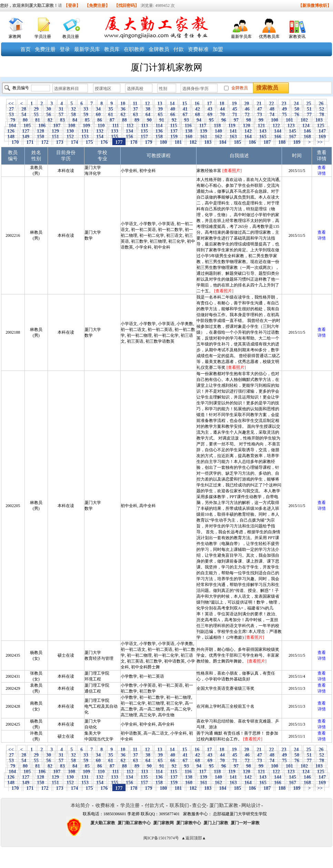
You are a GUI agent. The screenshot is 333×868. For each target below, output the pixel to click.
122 (276, 126)
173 (60, 142)
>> (320, 142)
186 (252, 142)
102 (304, 120)
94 (199, 120)
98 (249, 120)
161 (204, 137)
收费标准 (105, 805)
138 (189, 131)
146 (307, 131)
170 (15, 142)
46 (247, 109)
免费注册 (45, 49)
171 (30, 142)
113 (145, 126)
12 (147, 104)
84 (75, 120)
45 (235, 109)
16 (197, 104)
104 (12, 126)
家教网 (15, 37)
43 (210, 109)
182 (193, 142)
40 (173, 109)
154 (100, 137)
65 (160, 115)
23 (284, 104)
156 (130, 137)
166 (278, 137)
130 (70, 131)
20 (247, 104)
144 (278, 131)
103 (319, 120)
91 (162, 120)
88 (125, 120)
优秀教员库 (269, 37)
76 (297, 115)
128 (41, 131)
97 (236, 120)
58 (74, 115)
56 (49, 115)
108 (72, 126)
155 (115, 137)
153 (85, 137)
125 (321, 126)
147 (322, 131)
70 (223, 115)
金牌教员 (159, 49)
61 (111, 115)
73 (260, 115)
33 (86, 109)
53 (12, 115)
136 (159, 131)
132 (100, 131)
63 (136, 115)
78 (322, 115)
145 (293, 131)
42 (198, 109)
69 (210, 115)
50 (297, 109)
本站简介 (80, 805)
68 (198, 115)
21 (259, 104)
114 (159, 126)
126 (11, 131)
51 (309, 109)
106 (42, 126)
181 (178, 142)
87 (112, 120)
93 (187, 120)
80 (25, 120)
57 (61, 115)
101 (290, 120)
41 (185, 109)
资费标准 (198, 49)
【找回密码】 (127, 6)
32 (74, 109)
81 (38, 120)
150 (41, 137)
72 (247, 115)
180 (163, 142)
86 (100, 120)
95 (211, 120)
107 (57, 126)
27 (12, 109)
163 (233, 137)
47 (260, 109)
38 (148, 109)
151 (55, 137)
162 (219, 137)
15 (185, 104)
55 (36, 115)
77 (309, 115)
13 (160, 104)
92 (174, 120)
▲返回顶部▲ (194, 838)
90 (149, 120)
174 (74, 142)
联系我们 (179, 805)
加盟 (218, 49)
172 (45, 142)
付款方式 (154, 805)
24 (296, 104)
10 (123, 104)
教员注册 (71, 37)
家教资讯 (297, 37)
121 (261, 126)
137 (174, 131)
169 (322, 137)
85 (87, 120)
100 (275, 120)
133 (115, 131)
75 (285, 115)
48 (272, 109)
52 (322, 109)
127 (26, 131)
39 (160, 109)
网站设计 (251, 805)
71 (235, 115)
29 (36, 109)
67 (185, 115)
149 (26, 137)
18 (222, 104)
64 (148, 115)
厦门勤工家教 (224, 805)
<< (11, 104)
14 (172, 104)
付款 (179, 49)
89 (137, 120)
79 (13, 120)
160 (189, 137)
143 (263, 131)
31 (61, 109)
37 (136, 109)
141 (233, 131)
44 (223, 109)
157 (144, 137)
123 (291, 126)
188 (282, 142)
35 (111, 109)
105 (27, 126)
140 (219, 131)
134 (130, 131)
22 (271, 104)
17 (209, 104)
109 (87, 126)
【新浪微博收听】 (315, 6)
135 (144, 131)
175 (89, 142)
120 (246, 126)
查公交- (200, 805)
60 (98, 115)
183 (208, 142)
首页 (26, 49)
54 (24, 115)
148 (11, 137)
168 (307, 137)
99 (261, 120)
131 (85, 131)
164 (248, 137)
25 (309, 104)
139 (204, 131)
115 (174, 126)
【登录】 (72, 6)
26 (321, 104)
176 (104, 142)
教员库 (112, 49)
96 (224, 120)
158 (159, 137)
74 (272, 115)
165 (263, 137)
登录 (65, 49)
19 (234, 104)
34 (98, 109)
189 (297, 142)
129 (55, 131)
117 (203, 126)
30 (49, 109)
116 (188, 126)
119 (232, 126)
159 (174, 137)
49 (285, 109)
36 (123, 109)
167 (293, 137)
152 (70, 137)
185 (238, 142)
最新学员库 (241, 37)
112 (130, 126)
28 (24, 109)
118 (217, 126)
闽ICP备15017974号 (161, 838)
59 (86, 115)
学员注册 (43, 37)
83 (63, 120)
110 (101, 126)
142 (248, 131)
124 (306, 126)
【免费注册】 (97, 6)
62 (123, 115)
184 (223, 142)
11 (135, 104)
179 (149, 142)
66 (173, 115)
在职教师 (134, 49)
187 (267, 142)
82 (50, 120)
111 (115, 126)
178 (134, 142)
